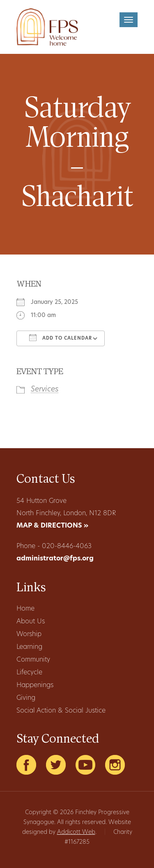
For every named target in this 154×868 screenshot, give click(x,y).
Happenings (35, 685)
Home (25, 609)
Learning (29, 647)
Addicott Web (76, 832)
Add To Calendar (61, 338)
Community (33, 660)
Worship (29, 634)
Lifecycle (29, 673)
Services (45, 390)
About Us (31, 622)
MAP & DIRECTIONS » (52, 526)
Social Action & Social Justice (61, 711)
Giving (26, 698)
